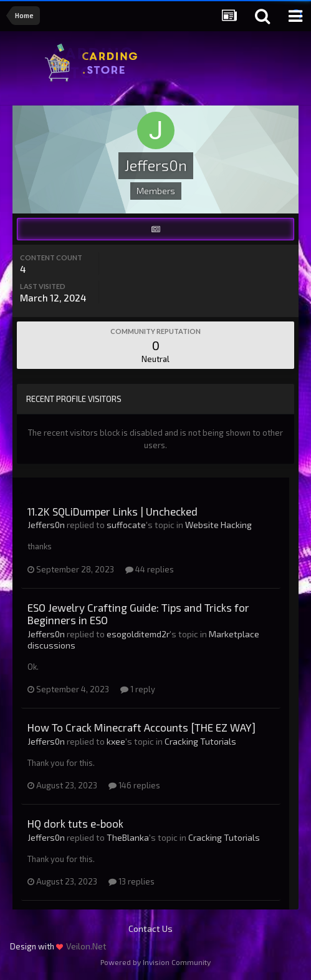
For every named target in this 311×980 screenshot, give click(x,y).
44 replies (150, 569)
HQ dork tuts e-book (75, 823)
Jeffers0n (46, 525)
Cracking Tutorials (200, 741)
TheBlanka (128, 837)
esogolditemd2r (138, 634)
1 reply (138, 689)
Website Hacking (218, 525)
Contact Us (151, 929)
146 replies (134, 785)
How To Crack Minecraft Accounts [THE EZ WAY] (141, 727)
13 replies (132, 881)
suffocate (126, 525)
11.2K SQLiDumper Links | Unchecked (112, 511)
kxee (116, 741)
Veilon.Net (86, 946)
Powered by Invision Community (155, 962)
